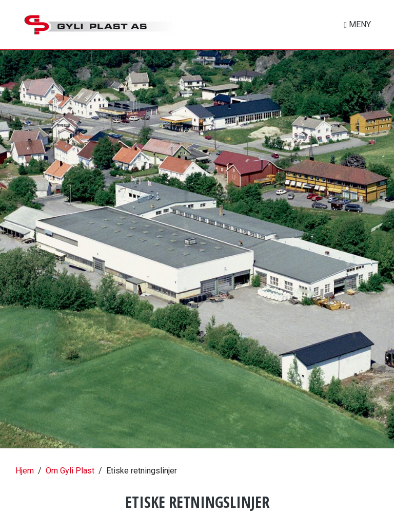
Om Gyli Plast (70, 471)
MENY (359, 24)
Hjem (25, 471)
